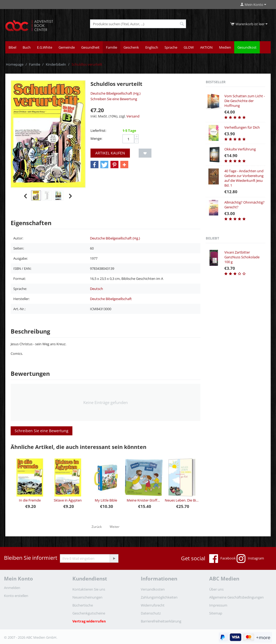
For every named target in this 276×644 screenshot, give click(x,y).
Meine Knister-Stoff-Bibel (144, 500)
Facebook (223, 559)
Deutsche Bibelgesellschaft (111, 299)
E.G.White (45, 47)
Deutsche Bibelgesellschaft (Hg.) (116, 93)
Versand (133, 116)
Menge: (96, 138)
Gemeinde (67, 47)
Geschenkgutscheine (89, 613)
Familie (112, 47)
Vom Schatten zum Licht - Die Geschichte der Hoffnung (245, 101)
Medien (225, 47)
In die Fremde (30, 500)
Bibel (12, 47)
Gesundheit (90, 47)
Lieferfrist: (98, 131)
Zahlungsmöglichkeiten (159, 597)
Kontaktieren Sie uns (89, 589)
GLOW (189, 47)
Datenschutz (151, 613)
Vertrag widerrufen (89, 621)
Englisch (152, 47)
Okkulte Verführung (240, 149)
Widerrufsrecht (153, 605)
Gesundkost (247, 47)
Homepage (15, 64)
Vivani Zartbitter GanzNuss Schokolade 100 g (242, 257)
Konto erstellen (16, 596)
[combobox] (138, 24)
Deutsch (96, 289)
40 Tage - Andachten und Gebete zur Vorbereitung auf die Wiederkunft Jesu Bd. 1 (244, 178)
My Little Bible (106, 500)
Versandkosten (153, 589)
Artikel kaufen (110, 153)
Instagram (250, 559)
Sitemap (216, 613)
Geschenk (131, 47)
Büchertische (83, 605)
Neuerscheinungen (87, 597)
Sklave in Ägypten (68, 500)
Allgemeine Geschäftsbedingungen (236, 597)
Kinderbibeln (56, 64)
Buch (27, 47)
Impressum (218, 605)
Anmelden (12, 588)
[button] (94, 165)
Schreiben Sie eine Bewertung (114, 99)
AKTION (206, 47)
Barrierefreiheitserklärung (161, 621)
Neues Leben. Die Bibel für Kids (182, 500)
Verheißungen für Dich (242, 127)
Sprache (171, 47)
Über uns (216, 589)
